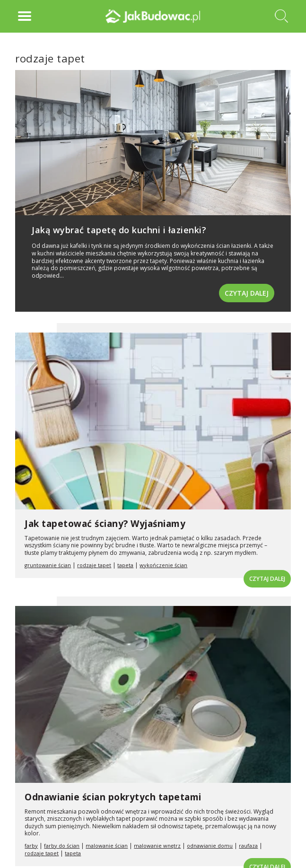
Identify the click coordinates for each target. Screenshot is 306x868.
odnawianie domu (210, 846)
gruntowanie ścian (48, 565)
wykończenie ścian (163, 565)
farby (31, 846)
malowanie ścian (107, 846)
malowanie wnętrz (157, 846)
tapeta (125, 565)
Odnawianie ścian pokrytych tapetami (113, 797)
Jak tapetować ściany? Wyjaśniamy (105, 524)
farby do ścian (62, 846)
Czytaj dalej (247, 293)
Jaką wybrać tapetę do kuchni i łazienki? (119, 230)
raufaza (248, 846)
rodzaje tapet (94, 565)
